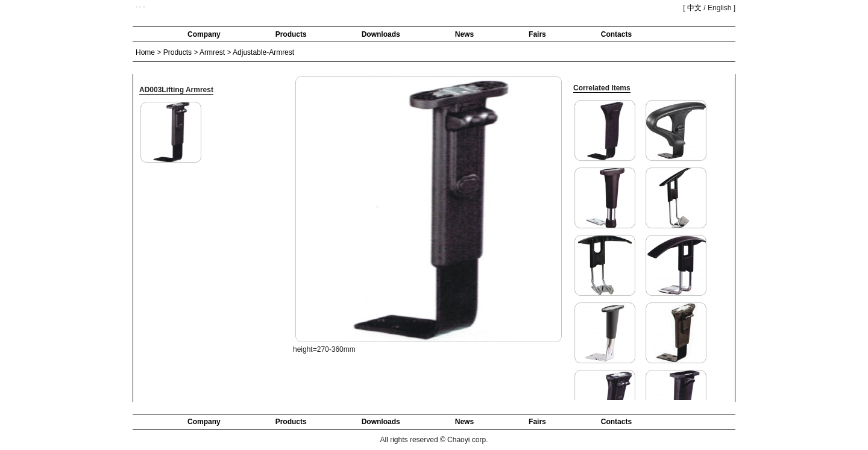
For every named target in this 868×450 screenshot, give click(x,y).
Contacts (616, 34)
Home (145, 52)
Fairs (537, 34)
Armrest (212, 52)
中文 (694, 8)
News (464, 34)
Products (291, 34)
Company (204, 34)
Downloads (381, 34)
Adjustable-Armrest (263, 52)
